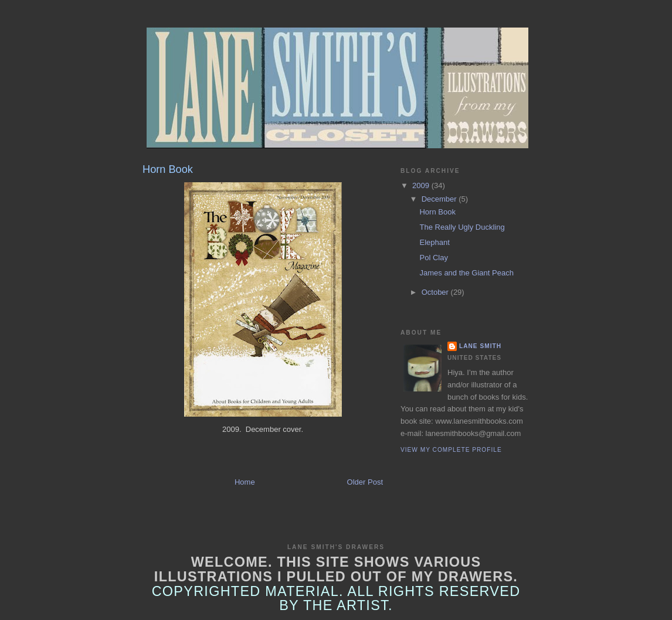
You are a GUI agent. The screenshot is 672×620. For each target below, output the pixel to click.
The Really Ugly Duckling (462, 227)
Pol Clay (433, 258)
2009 (422, 185)
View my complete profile (451, 450)
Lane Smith (480, 346)
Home (245, 482)
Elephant (434, 242)
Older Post (365, 482)
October (436, 292)
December (440, 199)
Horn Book (437, 212)
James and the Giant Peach (466, 273)
